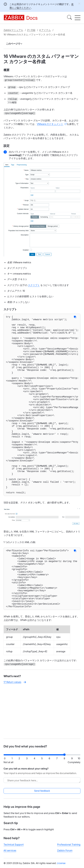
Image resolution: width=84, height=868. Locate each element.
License (61, 866)
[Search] (69, 18)
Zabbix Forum (65, 853)
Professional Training (69, 847)
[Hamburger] (78, 18)
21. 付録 (31, 30)
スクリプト (34, 285)
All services (10, 853)
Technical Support (14, 847)
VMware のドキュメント (50, 123)
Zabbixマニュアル (13, 30)
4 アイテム (45, 30)
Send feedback (42, 793)
